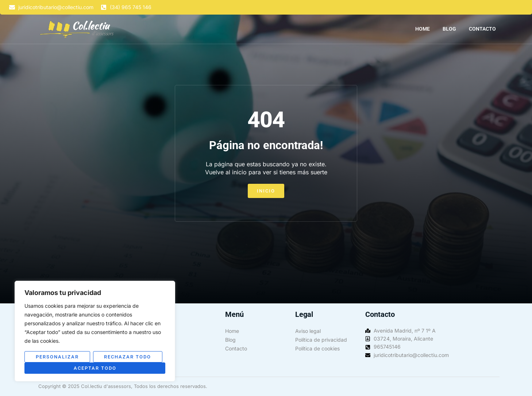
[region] (95, 331)
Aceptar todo (95, 368)
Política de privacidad (321, 340)
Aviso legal (308, 331)
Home (423, 29)
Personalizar (57, 357)
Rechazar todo (128, 357)
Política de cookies (317, 348)
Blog (449, 29)
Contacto (482, 29)
